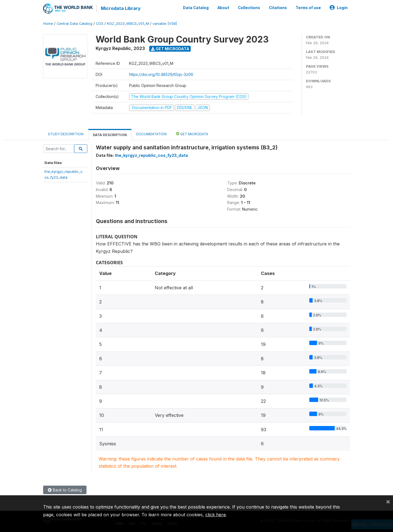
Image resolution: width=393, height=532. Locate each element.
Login (339, 8)
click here (216, 515)
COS (100, 23)
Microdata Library (120, 8)
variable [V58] (165, 23)
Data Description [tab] (110, 135)
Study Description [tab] (66, 134)
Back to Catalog (65, 490)
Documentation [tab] (151, 134)
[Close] (388, 501)
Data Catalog (196, 8)
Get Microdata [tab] (192, 133)
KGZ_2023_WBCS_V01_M (128, 23)
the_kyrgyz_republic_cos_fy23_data (151, 155)
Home (48, 23)
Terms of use (308, 8)
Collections (249, 8)
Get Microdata (170, 48)
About (223, 8)
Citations (278, 8)
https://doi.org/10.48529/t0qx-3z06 (161, 74)
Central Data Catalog (74, 23)
